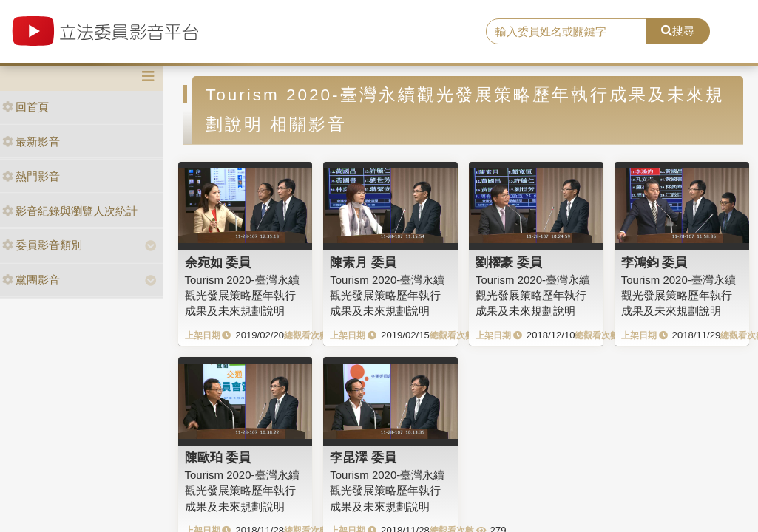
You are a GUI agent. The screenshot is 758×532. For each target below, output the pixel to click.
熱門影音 (31, 176)
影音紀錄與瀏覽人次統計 (70, 211)
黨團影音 (31, 280)
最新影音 (31, 141)
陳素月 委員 (363, 262)
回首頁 (26, 107)
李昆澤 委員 (363, 457)
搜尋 (678, 31)
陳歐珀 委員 (218, 457)
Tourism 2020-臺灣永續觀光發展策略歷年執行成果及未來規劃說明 (242, 296)
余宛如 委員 (218, 262)
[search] (566, 32)
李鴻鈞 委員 (654, 262)
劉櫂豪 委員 (509, 262)
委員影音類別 (42, 245)
